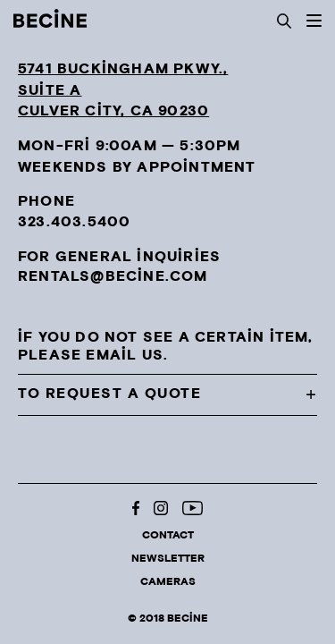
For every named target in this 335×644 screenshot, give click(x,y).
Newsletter (168, 559)
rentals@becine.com (113, 277)
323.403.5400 (74, 222)
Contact (168, 535)
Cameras (168, 582)
